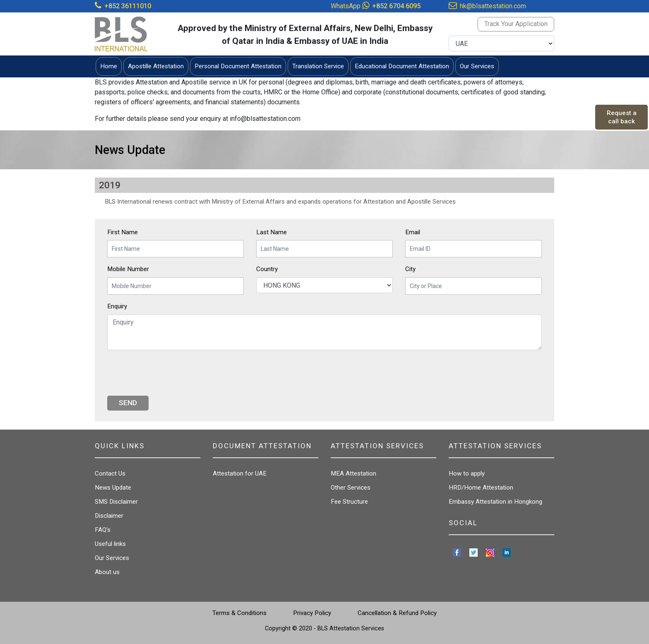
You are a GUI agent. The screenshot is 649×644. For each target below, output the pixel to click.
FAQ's (103, 530)
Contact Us (110, 473)
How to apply (467, 473)
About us (107, 572)
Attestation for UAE (240, 473)
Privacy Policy (312, 613)
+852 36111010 (128, 6)
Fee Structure (349, 502)
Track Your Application (516, 24)
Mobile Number (128, 269)
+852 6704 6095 (396, 6)
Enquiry (117, 306)
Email (413, 232)
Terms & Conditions (239, 613)
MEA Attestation (353, 473)
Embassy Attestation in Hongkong (495, 502)
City (410, 269)
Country (267, 269)
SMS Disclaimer (116, 502)
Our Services (112, 558)
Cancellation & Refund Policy (397, 613)
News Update (113, 488)
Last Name (272, 232)
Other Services (351, 488)
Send (128, 403)
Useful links (110, 544)
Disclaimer (109, 516)
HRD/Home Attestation (481, 488)
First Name (123, 232)
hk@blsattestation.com (493, 6)
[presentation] (170, 373)
